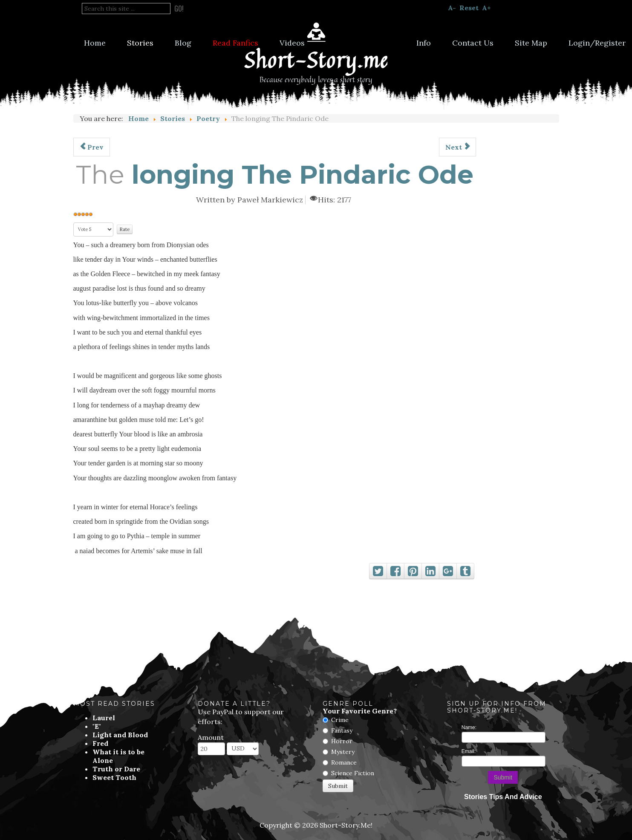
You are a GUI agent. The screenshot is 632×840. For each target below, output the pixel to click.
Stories (140, 43)
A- (452, 8)
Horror (342, 741)
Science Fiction (353, 773)
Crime (340, 720)
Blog (183, 43)
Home (95, 43)
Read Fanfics (235, 43)
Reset (469, 8)
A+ (486, 8)
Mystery (343, 752)
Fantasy (342, 730)
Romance (344, 762)
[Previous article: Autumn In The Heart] (92, 147)
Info (424, 43)
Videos (292, 43)
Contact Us (473, 43)
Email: (469, 751)
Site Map (531, 43)
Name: (469, 727)
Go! (179, 9)
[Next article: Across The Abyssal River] (457, 147)
